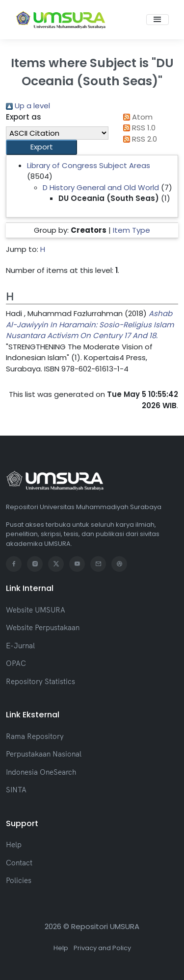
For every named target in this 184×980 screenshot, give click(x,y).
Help (14, 845)
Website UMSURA (36, 610)
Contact (19, 863)
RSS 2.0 (139, 139)
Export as (24, 117)
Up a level (28, 106)
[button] (41, 147)
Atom (136, 117)
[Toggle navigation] (158, 20)
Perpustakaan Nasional (44, 754)
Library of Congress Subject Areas (89, 165)
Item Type (131, 230)
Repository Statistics (40, 681)
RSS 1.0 (138, 128)
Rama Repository (35, 736)
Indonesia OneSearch (41, 772)
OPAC (16, 663)
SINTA (16, 790)
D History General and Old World (101, 187)
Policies (19, 880)
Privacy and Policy (102, 948)
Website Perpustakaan (43, 627)
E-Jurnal (20, 646)
